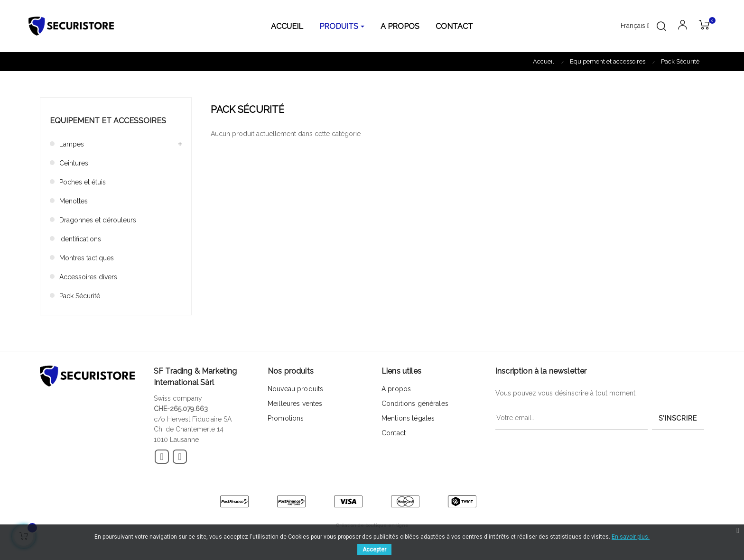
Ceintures (74, 163)
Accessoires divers (88, 277)
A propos (396, 389)
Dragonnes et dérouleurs (98, 220)
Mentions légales (408, 418)
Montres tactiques (87, 258)
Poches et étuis (83, 182)
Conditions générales (415, 404)
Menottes (74, 201)
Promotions (286, 418)
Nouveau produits (295, 389)
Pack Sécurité (80, 296)
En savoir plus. (631, 537)
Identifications (80, 239)
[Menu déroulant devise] (635, 26)
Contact (394, 433)
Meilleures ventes (295, 404)
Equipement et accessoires (108, 121)
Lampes (72, 144)
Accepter (374, 550)
